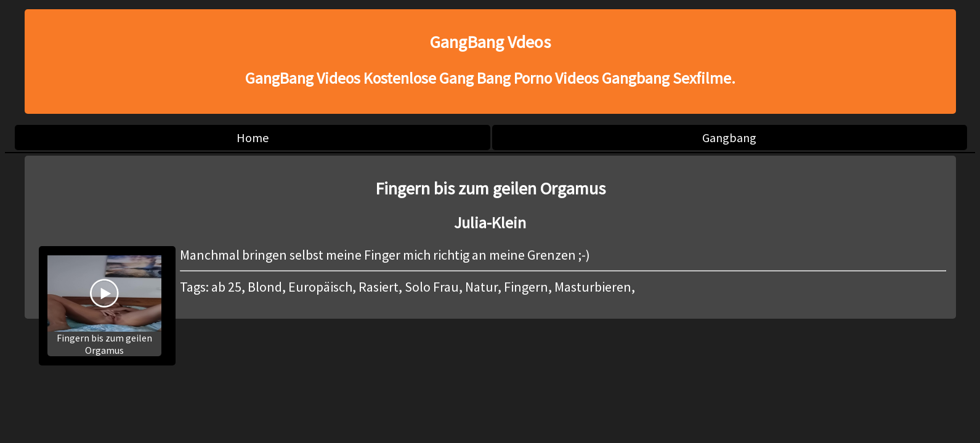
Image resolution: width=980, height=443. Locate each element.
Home (253, 138)
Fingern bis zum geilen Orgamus (104, 306)
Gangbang (729, 138)
